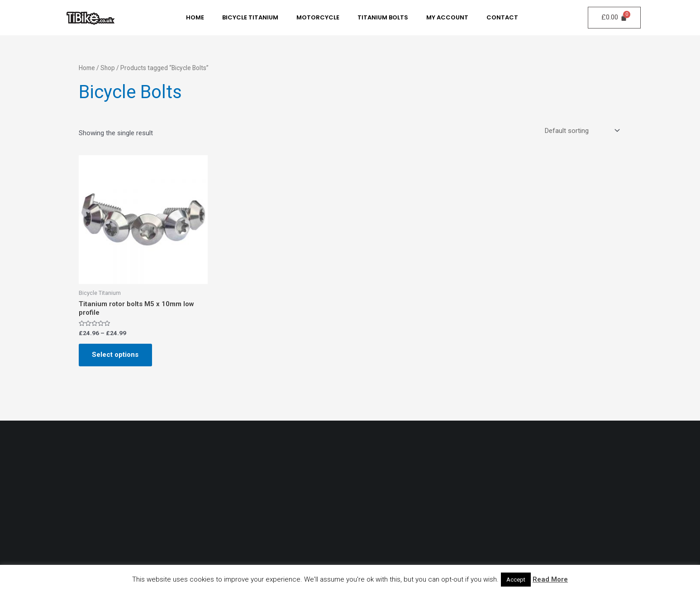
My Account (447, 17)
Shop (108, 68)
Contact (502, 17)
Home (195, 17)
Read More (550, 579)
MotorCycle (318, 17)
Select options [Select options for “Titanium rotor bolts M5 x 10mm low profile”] (116, 355)
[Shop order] (582, 131)
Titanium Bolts (383, 17)
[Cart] (615, 18)
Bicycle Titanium (250, 17)
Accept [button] (516, 580)
